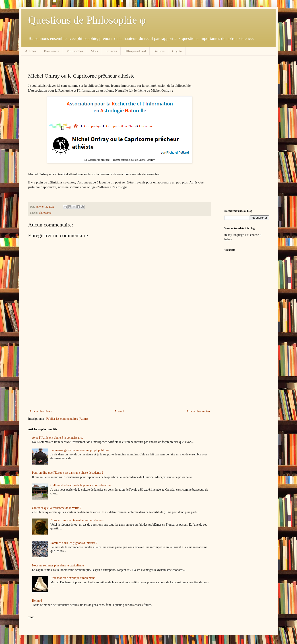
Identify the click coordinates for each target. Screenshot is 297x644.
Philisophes (75, 51)
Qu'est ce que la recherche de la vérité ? (57, 508)
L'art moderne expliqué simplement (73, 578)
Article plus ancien (198, 411)
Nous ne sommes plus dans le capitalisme (58, 565)
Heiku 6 (37, 601)
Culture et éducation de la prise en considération (80, 485)
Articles (31, 51)
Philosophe (45, 213)
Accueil (119, 411)
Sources (111, 51)
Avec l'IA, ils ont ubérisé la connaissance (58, 438)
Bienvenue (52, 51)
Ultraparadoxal (135, 51)
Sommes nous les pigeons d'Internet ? (74, 543)
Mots (94, 51)
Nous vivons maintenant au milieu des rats (77, 520)
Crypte (177, 51)
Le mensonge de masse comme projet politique (80, 450)
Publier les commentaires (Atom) (67, 419)
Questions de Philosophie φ (87, 20)
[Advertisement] (120, 372)
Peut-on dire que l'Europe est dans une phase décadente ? (68, 473)
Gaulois (159, 51)
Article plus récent (41, 411)
